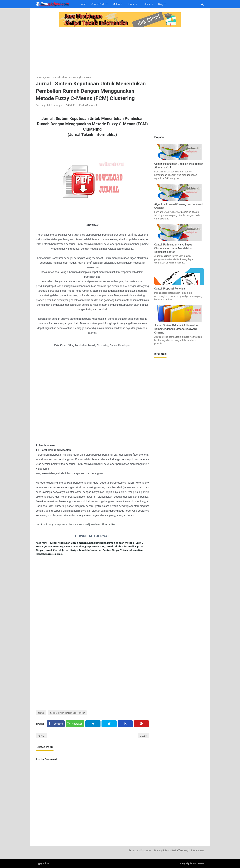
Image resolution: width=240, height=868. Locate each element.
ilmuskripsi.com (197, 863)
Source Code (98, 4)
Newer (41, 736)
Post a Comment (88, 105)
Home (83, 4)
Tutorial (146, 4)
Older (143, 736)
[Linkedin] (125, 724)
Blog (161, 4)
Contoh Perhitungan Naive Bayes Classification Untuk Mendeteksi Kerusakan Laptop (173, 248)
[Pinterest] (141, 724)
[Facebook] (56, 724)
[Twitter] (75, 724)
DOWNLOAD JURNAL (92, 536)
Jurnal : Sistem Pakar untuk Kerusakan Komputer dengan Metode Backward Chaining (176, 329)
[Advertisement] (92, 52)
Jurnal (131, 4)
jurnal (42, 713)
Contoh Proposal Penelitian (170, 289)
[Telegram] (93, 724)
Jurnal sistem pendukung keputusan (68, 713)
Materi (116, 4)
